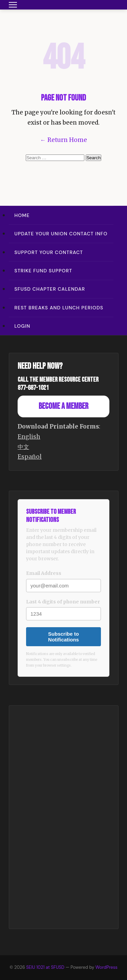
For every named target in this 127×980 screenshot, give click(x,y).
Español (30, 457)
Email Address (44, 573)
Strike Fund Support (44, 271)
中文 (23, 447)
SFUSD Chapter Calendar (50, 289)
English (29, 437)
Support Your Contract (49, 252)
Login (23, 326)
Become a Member (63, 406)
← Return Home (64, 140)
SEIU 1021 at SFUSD (46, 967)
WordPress (107, 967)
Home (22, 215)
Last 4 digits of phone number (63, 602)
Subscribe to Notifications (63, 637)
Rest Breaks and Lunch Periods (59, 308)
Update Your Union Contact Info (61, 234)
